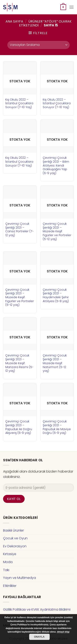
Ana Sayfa (14, 21)
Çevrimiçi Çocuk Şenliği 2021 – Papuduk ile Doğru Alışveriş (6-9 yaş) (19, 427)
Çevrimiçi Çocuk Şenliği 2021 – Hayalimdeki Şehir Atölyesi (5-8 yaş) (56, 295)
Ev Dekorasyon (15, 546)
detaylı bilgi (63, 632)
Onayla (39, 637)
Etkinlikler (10, 586)
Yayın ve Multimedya (20, 578)
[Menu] (71, 7)
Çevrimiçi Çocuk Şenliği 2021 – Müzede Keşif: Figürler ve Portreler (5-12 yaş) (57, 231)
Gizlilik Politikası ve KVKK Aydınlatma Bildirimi (37, 609)
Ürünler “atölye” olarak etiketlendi (45, 23)
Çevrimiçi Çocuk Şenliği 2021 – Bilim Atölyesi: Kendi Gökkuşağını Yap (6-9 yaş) (56, 166)
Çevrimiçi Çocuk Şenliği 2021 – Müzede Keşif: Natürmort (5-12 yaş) (55, 363)
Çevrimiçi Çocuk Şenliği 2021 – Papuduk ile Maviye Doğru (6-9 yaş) (57, 427)
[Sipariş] (38, 45)
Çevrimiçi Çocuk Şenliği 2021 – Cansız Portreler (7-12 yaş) (20, 230)
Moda (8, 562)
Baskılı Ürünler (13, 530)
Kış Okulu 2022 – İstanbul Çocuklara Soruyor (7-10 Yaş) (19, 103)
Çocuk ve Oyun (15, 538)
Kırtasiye (10, 554)
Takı (6, 570)
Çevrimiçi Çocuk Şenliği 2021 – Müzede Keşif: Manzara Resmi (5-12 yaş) (19, 363)
